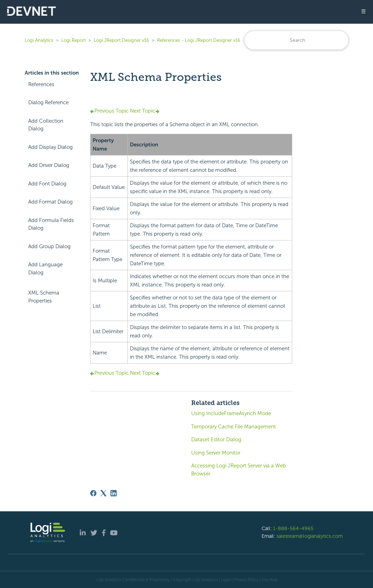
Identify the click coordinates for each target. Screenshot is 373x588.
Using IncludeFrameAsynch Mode (231, 413)
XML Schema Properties (44, 297)
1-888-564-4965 (293, 528)
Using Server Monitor (216, 453)
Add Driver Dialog (49, 165)
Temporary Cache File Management (234, 427)
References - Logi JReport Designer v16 (199, 40)
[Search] (296, 40)
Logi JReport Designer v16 (121, 40)
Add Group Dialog (49, 246)
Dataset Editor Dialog (216, 440)
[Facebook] (93, 493)
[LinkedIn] (114, 493)
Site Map (270, 580)
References (41, 84)
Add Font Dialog (47, 184)
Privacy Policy (246, 580)
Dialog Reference (48, 102)
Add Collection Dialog (46, 125)
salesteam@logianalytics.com (310, 536)
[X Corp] (103, 493)
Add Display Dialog (50, 147)
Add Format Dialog (50, 202)
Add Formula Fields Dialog (51, 224)
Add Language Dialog (45, 269)
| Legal (225, 580)
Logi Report (73, 40)
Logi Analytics (39, 40)
